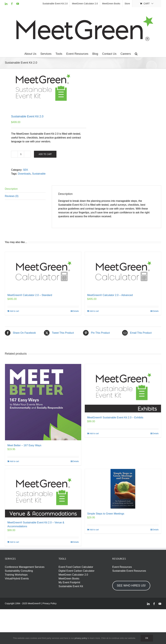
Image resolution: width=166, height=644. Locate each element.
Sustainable (39, 174)
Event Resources (122, 567)
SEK (26, 170)
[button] (136, 54)
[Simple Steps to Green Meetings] (123, 489)
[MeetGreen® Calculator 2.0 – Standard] (43, 271)
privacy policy (81, 638)
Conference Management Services (25, 567)
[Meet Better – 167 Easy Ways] (43, 402)
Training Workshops (16, 575)
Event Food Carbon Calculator (76, 567)
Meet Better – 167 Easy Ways (24, 445)
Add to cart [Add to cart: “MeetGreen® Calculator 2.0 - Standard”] (14, 311)
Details (76, 311)
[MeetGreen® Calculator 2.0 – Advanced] (123, 271)
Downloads (24, 174)
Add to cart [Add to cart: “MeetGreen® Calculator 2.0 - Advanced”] (94, 311)
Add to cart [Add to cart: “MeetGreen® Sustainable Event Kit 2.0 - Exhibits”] (94, 434)
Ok (147, 638)
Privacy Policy (49, 603)
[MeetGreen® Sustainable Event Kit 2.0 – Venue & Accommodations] (43, 493)
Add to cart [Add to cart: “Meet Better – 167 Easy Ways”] (14, 461)
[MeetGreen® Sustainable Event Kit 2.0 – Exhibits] (123, 388)
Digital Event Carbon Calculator (76, 571)
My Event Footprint (69, 582)
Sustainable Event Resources (129, 571)
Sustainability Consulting (19, 571)
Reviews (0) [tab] (12, 196)
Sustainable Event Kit (71, 586)
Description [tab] (11, 189)
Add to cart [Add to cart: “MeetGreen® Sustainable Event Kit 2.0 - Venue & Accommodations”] (14, 542)
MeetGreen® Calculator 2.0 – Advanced (110, 295)
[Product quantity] (21, 154)
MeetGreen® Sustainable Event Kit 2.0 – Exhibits (115, 417)
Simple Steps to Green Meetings (106, 514)
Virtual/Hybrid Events (17, 579)
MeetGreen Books (69, 579)
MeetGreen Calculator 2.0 (73, 575)
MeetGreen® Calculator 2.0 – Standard (30, 295)
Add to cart (45, 154)
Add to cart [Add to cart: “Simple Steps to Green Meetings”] (94, 530)
